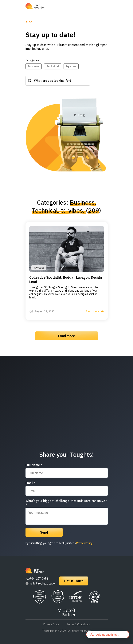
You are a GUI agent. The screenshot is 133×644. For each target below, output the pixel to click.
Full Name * (34, 465)
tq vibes (71, 66)
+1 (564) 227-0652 (37, 579)
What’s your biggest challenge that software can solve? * (66, 503)
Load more (66, 336)
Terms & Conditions (78, 624)
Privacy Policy (84, 543)
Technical (53, 66)
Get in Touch (74, 581)
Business (34, 66)
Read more (95, 311)
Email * (31, 483)
